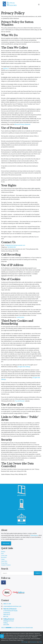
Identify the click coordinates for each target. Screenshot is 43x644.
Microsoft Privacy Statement (22, 124)
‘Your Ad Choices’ (20, 401)
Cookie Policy (4, 561)
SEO (22, 642)
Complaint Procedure (6, 565)
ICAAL (40, 642)
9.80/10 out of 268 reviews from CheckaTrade (17, 628)
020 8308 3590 (12, 247)
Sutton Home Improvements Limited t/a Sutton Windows (20, 634)
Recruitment (4, 557)
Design (26, 642)
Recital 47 (6, 68)
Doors (2, 554)
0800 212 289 (7, 604)
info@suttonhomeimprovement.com (15, 245)
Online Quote (4, 556)
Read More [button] (6, 543)
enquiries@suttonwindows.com (12, 606)
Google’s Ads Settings (24, 367)
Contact (3, 559)
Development (34, 642)
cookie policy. (20, 317)
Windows (3, 552)
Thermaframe (34, 535)
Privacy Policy (4, 563)
